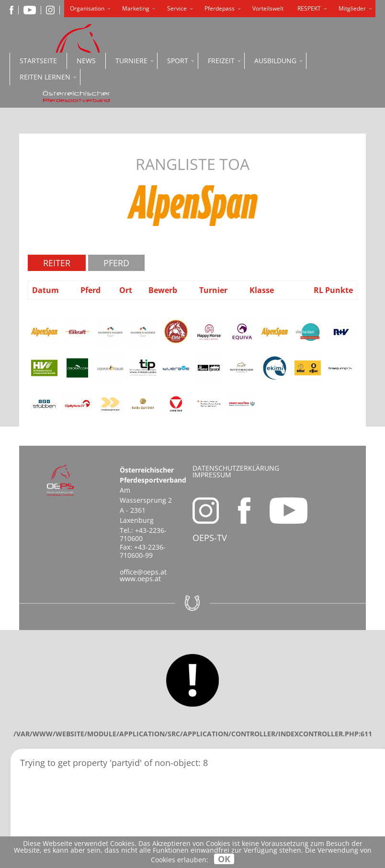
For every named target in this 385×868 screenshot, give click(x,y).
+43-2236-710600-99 (143, 551)
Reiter (57, 263)
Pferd (116, 263)
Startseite (38, 61)
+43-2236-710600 (143, 534)
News (86, 61)
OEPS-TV (210, 538)
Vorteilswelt (268, 8)
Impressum (212, 475)
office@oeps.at (143, 572)
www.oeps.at (140, 579)
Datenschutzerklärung (236, 468)
